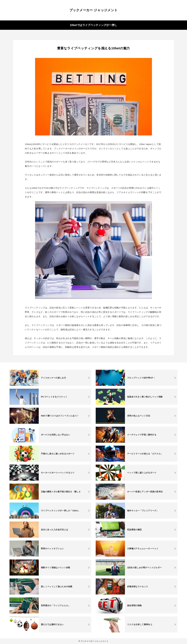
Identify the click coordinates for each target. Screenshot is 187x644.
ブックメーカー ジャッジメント (94, 10)
